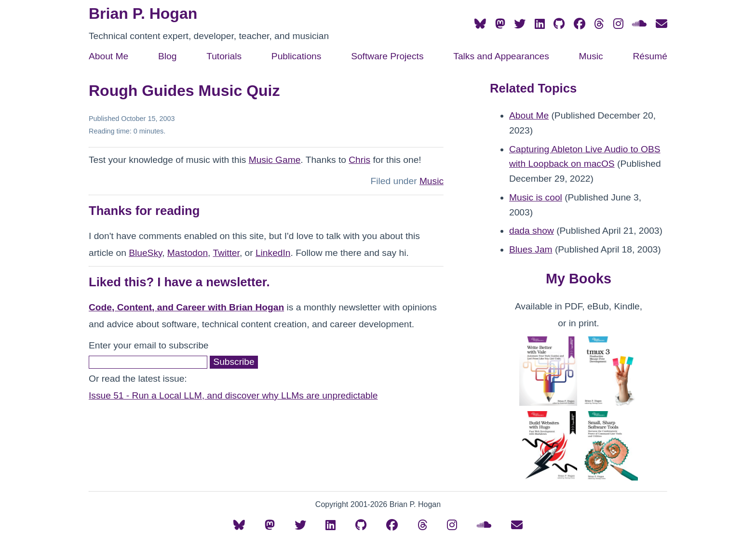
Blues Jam (531, 249)
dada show (532, 231)
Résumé (650, 56)
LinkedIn (273, 253)
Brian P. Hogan (143, 13)
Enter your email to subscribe (148, 345)
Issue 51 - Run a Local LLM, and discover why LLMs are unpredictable (233, 395)
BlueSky (145, 253)
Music (591, 56)
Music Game (275, 160)
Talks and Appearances (501, 56)
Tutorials (224, 56)
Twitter (226, 253)
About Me (108, 56)
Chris (359, 160)
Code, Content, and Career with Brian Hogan (186, 307)
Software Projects (387, 56)
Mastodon (188, 253)
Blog (167, 56)
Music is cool (536, 197)
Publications (296, 56)
